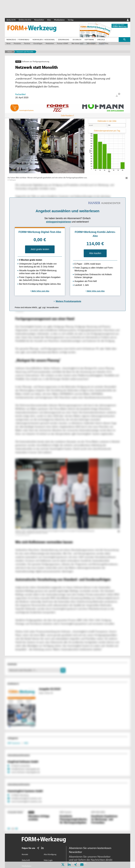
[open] (117, 97)
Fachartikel (20, 96)
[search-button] (124, 40)
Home (10, 52)
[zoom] (127, 180)
